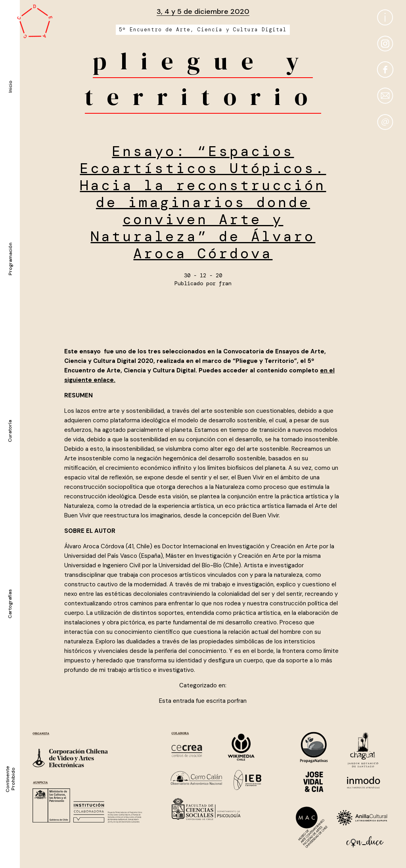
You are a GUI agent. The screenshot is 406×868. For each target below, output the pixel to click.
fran (225, 283)
